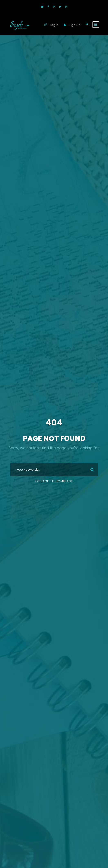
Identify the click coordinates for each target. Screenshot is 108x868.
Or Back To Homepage (54, 481)
